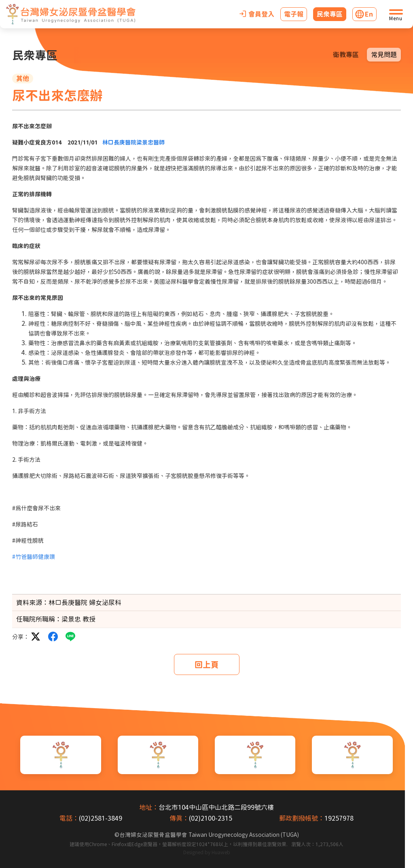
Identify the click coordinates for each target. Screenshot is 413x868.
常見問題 (384, 55)
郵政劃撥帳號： (302, 818)
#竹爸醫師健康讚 (34, 557)
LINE (70, 637)
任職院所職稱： (39, 619)
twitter (36, 637)
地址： (149, 807)
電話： (69, 818)
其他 (23, 79)
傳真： (179, 818)
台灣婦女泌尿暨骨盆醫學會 (209, 835)
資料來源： (32, 603)
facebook (53, 637)
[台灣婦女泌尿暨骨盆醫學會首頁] (71, 14)
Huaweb (221, 852)
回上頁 (207, 664)
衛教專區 (346, 55)
